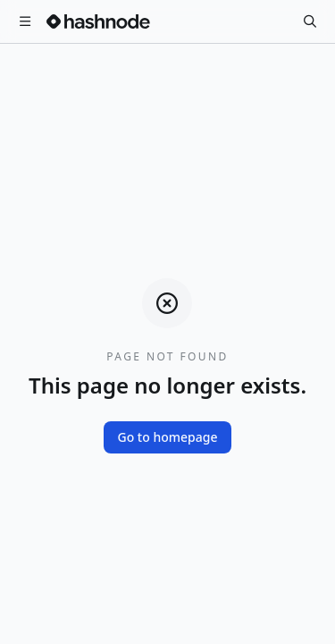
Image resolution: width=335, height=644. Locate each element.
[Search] (310, 21)
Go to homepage (168, 437)
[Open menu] (25, 21)
